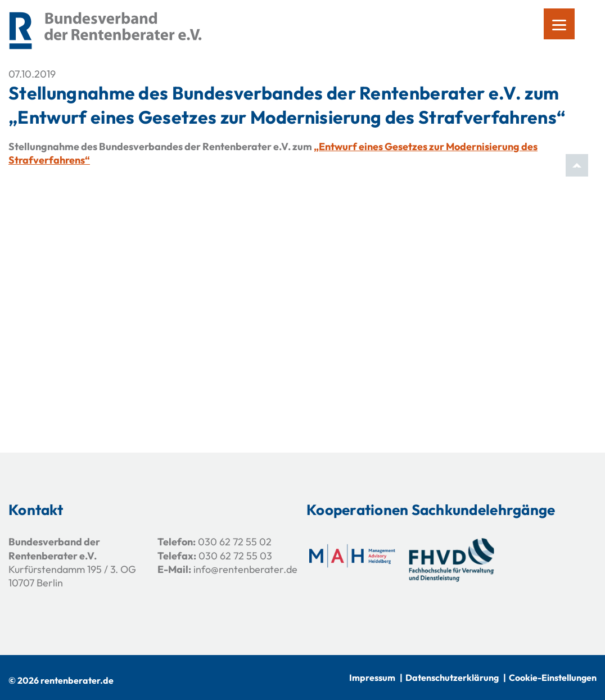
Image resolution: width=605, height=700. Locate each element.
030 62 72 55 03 (235, 556)
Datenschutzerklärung (452, 678)
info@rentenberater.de (245, 569)
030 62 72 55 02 (235, 542)
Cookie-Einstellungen (553, 678)
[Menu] (559, 24)
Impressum (372, 678)
